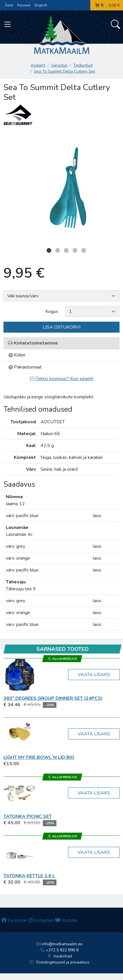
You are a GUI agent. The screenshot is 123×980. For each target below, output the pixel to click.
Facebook (14, 920)
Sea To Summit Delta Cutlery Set (64, 71)
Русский (24, 5)
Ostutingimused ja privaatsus (59, 962)
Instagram (41, 920)
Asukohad (60, 956)
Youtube (66, 920)
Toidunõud (83, 65)
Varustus (59, 65)
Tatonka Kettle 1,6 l (29, 876)
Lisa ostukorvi (62, 327)
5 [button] (84, 250)
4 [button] (75, 250)
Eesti (9, 5)
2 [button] (58, 250)
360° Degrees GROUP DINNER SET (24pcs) (53, 698)
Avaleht (38, 65)
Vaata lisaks (94, 675)
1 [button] (49, 250)
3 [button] (66, 250)
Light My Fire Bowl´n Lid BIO (39, 757)
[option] (61, 188)
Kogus (52, 312)
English (41, 5)
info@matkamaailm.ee (59, 944)
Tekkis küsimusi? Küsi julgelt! (61, 379)
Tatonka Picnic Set (28, 816)
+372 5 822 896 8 (59, 950)
